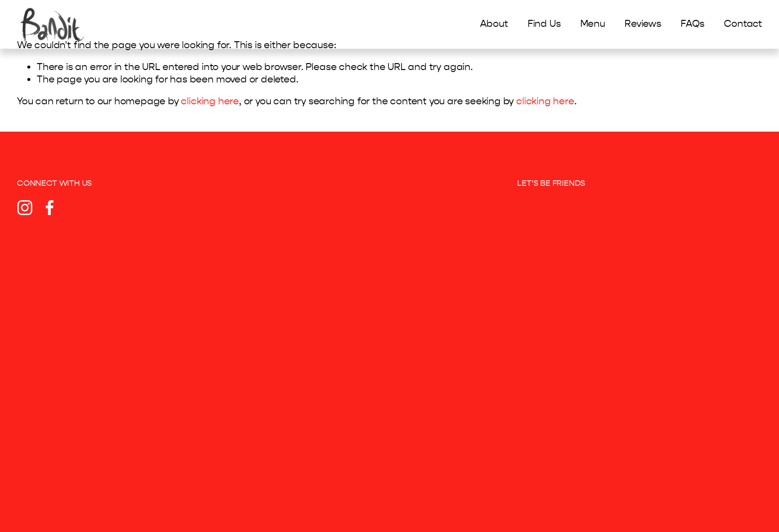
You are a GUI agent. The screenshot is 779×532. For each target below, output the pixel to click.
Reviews (643, 25)
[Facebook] (50, 208)
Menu (593, 25)
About (494, 25)
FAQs (693, 25)
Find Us (544, 25)
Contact (743, 25)
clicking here (210, 101)
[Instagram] (25, 208)
